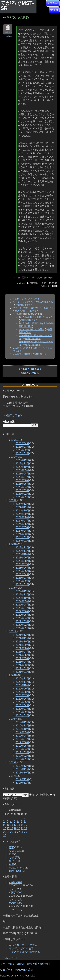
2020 (13, 675)
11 (12, 825)
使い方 (13, 861)
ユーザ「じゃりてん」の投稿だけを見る (33, 302)
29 (26, 832)
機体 (12, 854)
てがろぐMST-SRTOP (12, 964)
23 (5, 832)
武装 (12, 864)
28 (22, 832)
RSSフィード (10, 958)
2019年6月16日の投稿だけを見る (36, 317)
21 (22, 828)
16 (5, 828)
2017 (13, 776)
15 (26, 825)
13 (19, 825)
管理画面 (45, 964)
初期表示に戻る (30, 373)
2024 (13, 500)
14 (22, 825)
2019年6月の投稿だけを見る (33, 323)
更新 (12, 847)
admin (21, 283)
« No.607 (24, 369)
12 (15, 825)
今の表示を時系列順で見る (24, 952)
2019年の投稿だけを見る (32, 329)
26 (15, 832)
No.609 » (36, 369)
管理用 (54, 10)
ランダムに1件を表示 (21, 949)
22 (26, 828)
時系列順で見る (23, 305)
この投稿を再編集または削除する (29, 354)
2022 (13, 588)
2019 (13, 719)
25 (12, 832)
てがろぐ (19, 976)
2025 (13, 457)
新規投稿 (53, 3)
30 (5, 835)
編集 (55, 286)
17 (8, 828)
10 (8, 825)
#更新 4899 (16, 903)
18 (12, 828)
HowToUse (15, 871)
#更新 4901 (16, 882)
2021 (13, 631)
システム (14, 851)
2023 (13, 544)
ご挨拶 (13, 858)
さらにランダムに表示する (26, 299)
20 (19, 828)
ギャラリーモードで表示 (23, 945)
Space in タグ (17, 868)
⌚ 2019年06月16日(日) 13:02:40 (42, 283)
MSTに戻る (13, 416)
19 (15, 828)
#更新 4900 (16, 893)
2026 (13, 440)
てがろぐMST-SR (17, 6)
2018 (13, 763)
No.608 (8, 36)
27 (19, 832)
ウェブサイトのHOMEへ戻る (17, 970)
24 (8, 832)
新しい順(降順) (39, 795)
